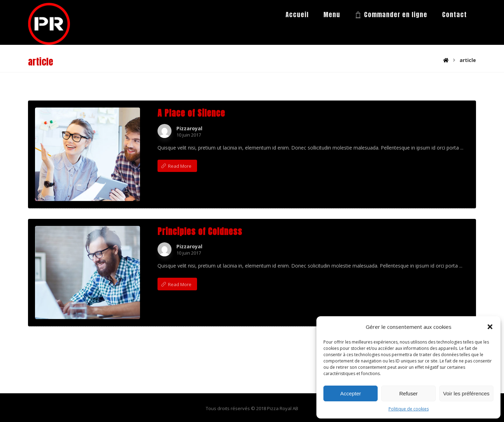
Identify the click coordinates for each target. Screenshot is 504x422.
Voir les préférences (466, 393)
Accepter (351, 393)
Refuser (409, 393)
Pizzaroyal (189, 129)
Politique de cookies (409, 409)
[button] (490, 327)
